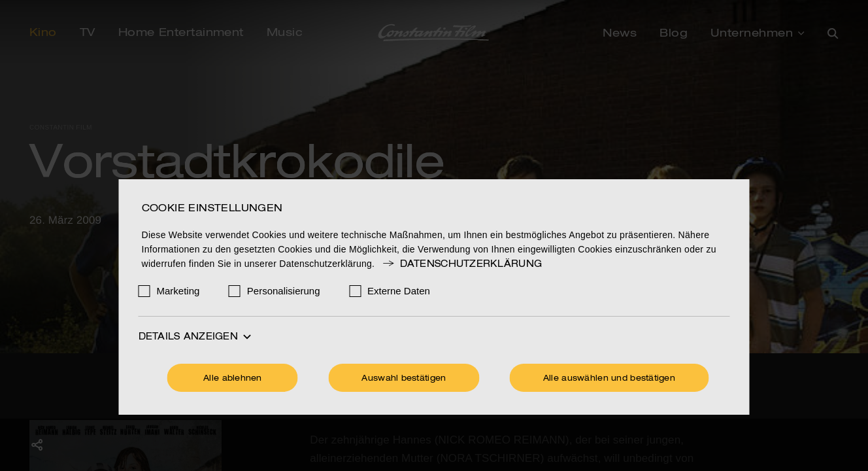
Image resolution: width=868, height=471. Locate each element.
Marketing (178, 291)
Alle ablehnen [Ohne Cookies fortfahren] (233, 379)
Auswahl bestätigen (404, 379)
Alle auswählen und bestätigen (609, 379)
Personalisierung (284, 291)
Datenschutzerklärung (461, 264)
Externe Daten (399, 291)
